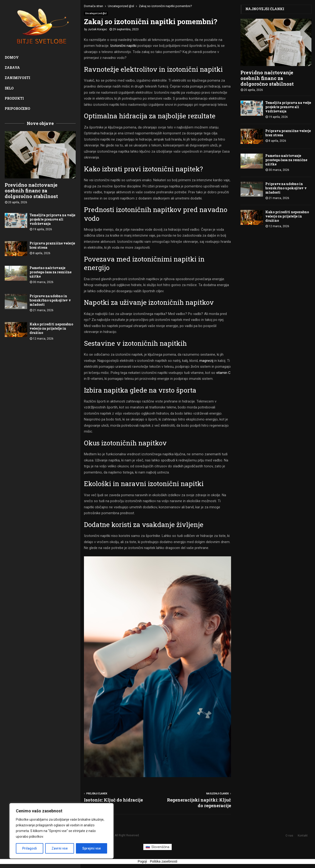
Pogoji (142, 861)
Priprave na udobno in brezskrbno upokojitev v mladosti (50, 300)
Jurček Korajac (97, 29)
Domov (12, 57)
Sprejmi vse (92, 848)
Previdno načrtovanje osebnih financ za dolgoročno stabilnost (31, 190)
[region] (61, 831)
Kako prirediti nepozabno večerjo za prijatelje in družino (51, 328)
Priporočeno (17, 108)
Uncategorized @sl (96, 13)
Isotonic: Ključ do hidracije (113, 800)
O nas (289, 836)
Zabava (12, 68)
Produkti (14, 98)
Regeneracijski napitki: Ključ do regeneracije (199, 803)
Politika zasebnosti (164, 861)
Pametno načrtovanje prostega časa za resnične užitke (50, 272)
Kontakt (303, 836)
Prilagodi (30, 848)
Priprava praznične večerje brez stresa (52, 245)
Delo (9, 88)
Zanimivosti (17, 78)
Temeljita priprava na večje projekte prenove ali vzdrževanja (52, 219)
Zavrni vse (60, 848)
